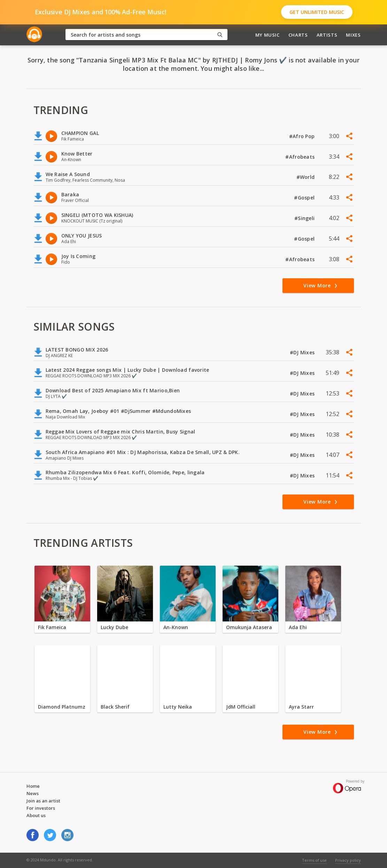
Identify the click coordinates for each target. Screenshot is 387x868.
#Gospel (305, 198)
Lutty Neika (178, 707)
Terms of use (314, 860)
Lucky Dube (114, 627)
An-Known (176, 627)
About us (36, 815)
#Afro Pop (303, 136)
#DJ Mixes (303, 352)
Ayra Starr (301, 707)
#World (306, 177)
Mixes (353, 35)
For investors (41, 808)
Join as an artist (43, 801)
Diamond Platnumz (62, 707)
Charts (298, 35)
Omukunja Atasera (249, 627)
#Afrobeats (301, 157)
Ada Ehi (298, 627)
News (33, 793)
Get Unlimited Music (317, 12)
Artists (327, 35)
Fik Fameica (52, 627)
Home (33, 786)
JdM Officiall (241, 707)
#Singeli (305, 218)
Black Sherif (115, 707)
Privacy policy (348, 860)
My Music (268, 35)
